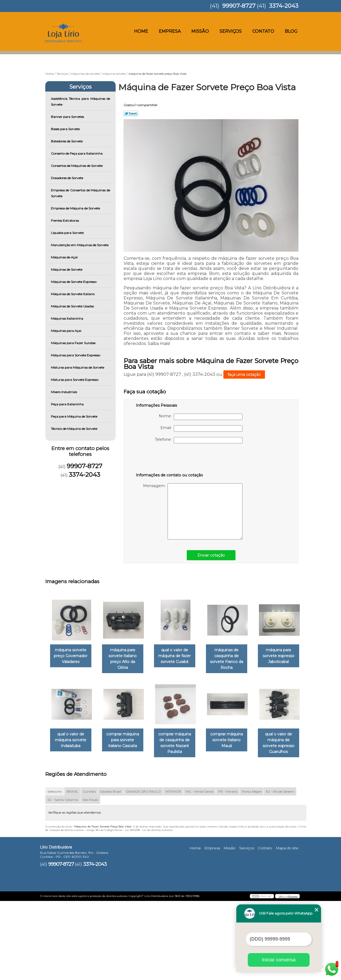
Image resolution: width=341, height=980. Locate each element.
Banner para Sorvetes (68, 117)
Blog (291, 31)
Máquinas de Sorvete (67, 269)
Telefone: (199, 440)
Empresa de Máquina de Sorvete (76, 208)
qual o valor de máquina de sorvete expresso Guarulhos (126, 825)
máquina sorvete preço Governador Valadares (72, 656)
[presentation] (170, 459)
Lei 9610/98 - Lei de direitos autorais (149, 909)
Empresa (170, 31)
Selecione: (55, 870)
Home (141, 31)
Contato (263, 31)
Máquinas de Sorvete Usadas (73, 306)
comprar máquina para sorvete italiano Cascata (180, 740)
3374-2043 (284, 6)
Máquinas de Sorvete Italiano (73, 294)
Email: (201, 429)
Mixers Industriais (64, 392)
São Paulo (90, 878)
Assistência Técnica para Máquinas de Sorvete (81, 102)
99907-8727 (239, 6)
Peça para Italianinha (68, 404)
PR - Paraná (228, 870)
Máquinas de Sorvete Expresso (74, 282)
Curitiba (89, 870)
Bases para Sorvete (66, 129)
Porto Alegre (252, 870)
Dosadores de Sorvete (67, 178)
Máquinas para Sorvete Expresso (76, 355)
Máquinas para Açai (66, 331)
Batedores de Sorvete (67, 141)
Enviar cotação (211, 555)
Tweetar (131, 113)
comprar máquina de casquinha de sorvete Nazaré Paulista (234, 743)
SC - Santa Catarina (63, 878)
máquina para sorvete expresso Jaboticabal (72, 740)
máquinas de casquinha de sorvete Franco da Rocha (234, 659)
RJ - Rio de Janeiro (280, 870)
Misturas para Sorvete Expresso (75, 380)
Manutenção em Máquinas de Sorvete (80, 245)
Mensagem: (193, 511)
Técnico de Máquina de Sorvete (74, 429)
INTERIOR (173, 870)
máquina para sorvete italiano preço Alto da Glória (126, 656)
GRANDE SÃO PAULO (143, 870)
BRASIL (72, 870)
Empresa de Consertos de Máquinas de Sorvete (81, 193)
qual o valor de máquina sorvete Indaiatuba (126, 740)
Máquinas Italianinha (67, 318)
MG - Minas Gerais (200, 870)
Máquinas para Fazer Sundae (74, 343)
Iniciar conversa (279, 960)
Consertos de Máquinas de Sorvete (77, 166)
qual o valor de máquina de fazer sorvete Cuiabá (180, 656)
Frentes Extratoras (65, 221)
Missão (200, 31)
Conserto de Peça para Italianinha (77, 153)
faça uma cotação (244, 374)
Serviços (231, 31)
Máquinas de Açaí (65, 257)
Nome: (201, 417)
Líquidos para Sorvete (68, 233)
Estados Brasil (111, 870)
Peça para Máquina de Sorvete (74, 416)
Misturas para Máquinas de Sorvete (78, 367)
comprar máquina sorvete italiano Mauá (72, 825)
